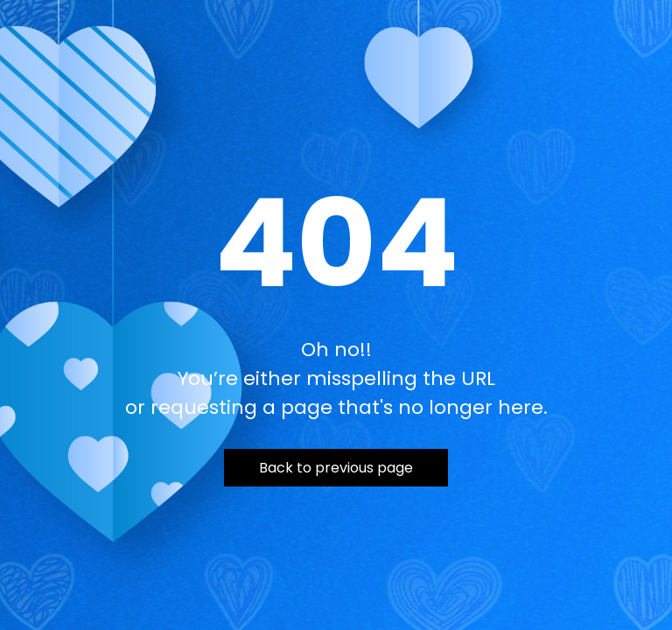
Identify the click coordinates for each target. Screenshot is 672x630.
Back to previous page (336, 468)
